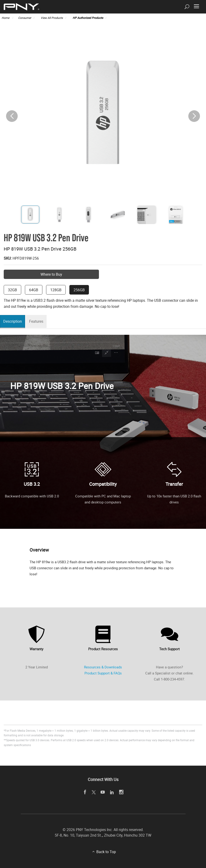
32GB (12, 290)
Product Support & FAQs (103, 673)
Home (6, 18)
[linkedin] (112, 792)
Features (39, 322)
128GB (56, 290)
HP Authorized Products (88, 18)
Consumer (25, 18)
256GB (79, 290)
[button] (194, 116)
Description (14, 322)
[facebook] (85, 792)
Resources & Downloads (103, 667)
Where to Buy (51, 274)
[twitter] (94, 792)
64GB (34, 290)
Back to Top (106, 852)
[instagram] (121, 792)
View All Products (52, 18)
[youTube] (103, 792)
